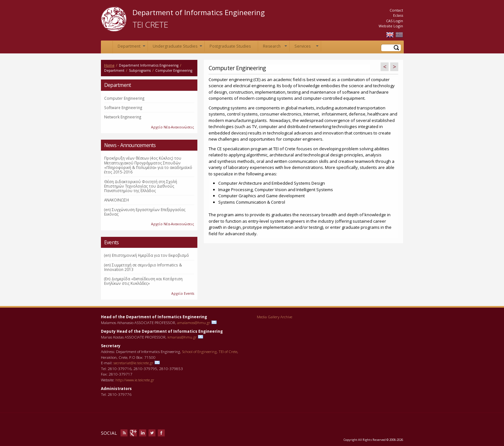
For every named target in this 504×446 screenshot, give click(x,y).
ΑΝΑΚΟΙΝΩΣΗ (117, 200)
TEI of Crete (228, 351)
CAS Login (395, 21)
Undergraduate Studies (177, 47)
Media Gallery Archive (274, 317)
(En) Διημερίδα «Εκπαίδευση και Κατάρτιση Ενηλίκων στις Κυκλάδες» (143, 281)
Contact (396, 10)
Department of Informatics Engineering (199, 12)
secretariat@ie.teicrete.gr (133, 363)
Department (131, 47)
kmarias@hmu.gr (182, 337)
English (390, 35)
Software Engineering (123, 107)
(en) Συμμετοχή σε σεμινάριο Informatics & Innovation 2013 (143, 267)
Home (107, 47)
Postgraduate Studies (230, 46)
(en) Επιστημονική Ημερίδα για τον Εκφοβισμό (147, 255)
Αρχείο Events (183, 293)
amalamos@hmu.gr (194, 322)
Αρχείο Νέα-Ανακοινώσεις (173, 127)
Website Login (391, 26)
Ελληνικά (399, 35)
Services (306, 47)
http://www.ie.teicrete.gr (135, 380)
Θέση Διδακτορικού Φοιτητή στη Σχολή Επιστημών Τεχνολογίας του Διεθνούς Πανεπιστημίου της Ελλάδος (141, 186)
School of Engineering (199, 351)
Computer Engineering (124, 98)
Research (275, 47)
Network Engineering (123, 117)
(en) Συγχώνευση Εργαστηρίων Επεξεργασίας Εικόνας (145, 212)
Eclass (398, 15)
